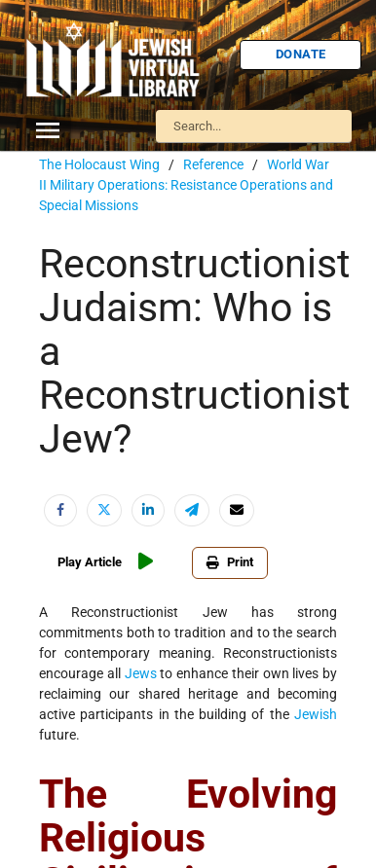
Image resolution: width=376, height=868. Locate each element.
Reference (213, 164)
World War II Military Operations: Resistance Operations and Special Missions (186, 185)
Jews (141, 673)
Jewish (316, 714)
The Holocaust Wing (99, 164)
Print (230, 562)
